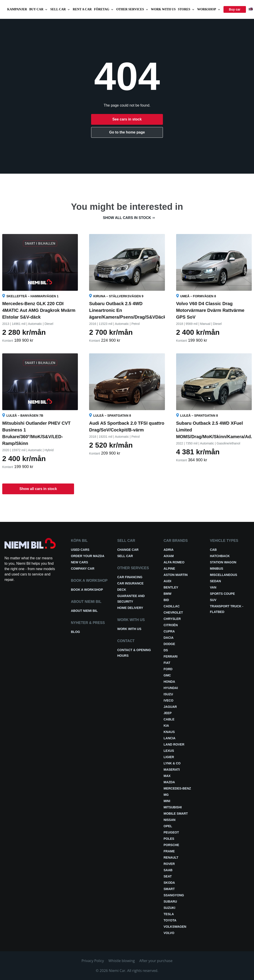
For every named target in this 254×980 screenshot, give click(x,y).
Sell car (60, 10)
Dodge (169, 644)
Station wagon (223, 562)
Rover (169, 864)
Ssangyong (174, 895)
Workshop (209, 10)
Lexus (169, 751)
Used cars (80, 550)
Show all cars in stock (127, 218)
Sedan (216, 581)
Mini (167, 801)
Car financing (130, 577)
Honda (169, 682)
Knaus (169, 732)
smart (169, 889)
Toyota (170, 920)
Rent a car (82, 9)
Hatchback (220, 556)
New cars (79, 562)
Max (167, 776)
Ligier (169, 757)
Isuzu (168, 694)
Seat (168, 876)
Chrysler (172, 619)
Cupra (169, 631)
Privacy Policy (93, 961)
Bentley (171, 587)
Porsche (171, 845)
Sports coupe (222, 594)
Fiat (167, 663)
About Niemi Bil (84, 611)
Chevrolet (173, 612)
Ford (168, 669)
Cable (169, 719)
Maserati (172, 770)
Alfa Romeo (174, 562)
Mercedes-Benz (177, 788)
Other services (132, 10)
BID (166, 600)
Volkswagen (175, 927)
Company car (83, 569)
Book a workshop (87, 590)
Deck (122, 590)
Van (213, 587)
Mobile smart (176, 814)
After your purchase (156, 961)
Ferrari (171, 656)
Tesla (169, 914)
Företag (104, 10)
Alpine (169, 569)
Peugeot (171, 832)
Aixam (169, 556)
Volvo (169, 933)
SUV (213, 600)
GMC (167, 675)
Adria (169, 550)
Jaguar (170, 707)
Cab (213, 550)
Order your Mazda (88, 556)
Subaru (170, 901)
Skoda (169, 883)
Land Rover (174, 744)
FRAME (169, 851)
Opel (168, 826)
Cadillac (172, 606)
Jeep (168, 713)
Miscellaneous (224, 575)
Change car (128, 550)
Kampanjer (17, 9)
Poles (169, 839)
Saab (168, 870)
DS (166, 650)
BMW (168, 594)
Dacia (169, 638)
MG (166, 795)
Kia (166, 726)
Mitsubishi (173, 807)
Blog (75, 632)
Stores (186, 10)
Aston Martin (176, 575)
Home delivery (130, 608)
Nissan (170, 820)
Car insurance (130, 583)
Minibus (217, 569)
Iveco (169, 700)
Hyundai (171, 688)
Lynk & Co (172, 763)
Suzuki (169, 908)
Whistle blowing (122, 961)
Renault (171, 857)
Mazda (169, 782)
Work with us (163, 9)
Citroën (171, 625)
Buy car (39, 10)
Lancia (170, 738)
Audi (167, 581)
